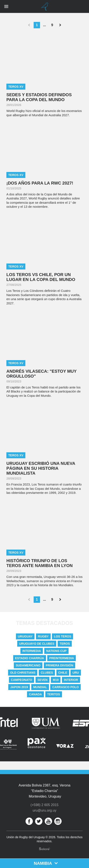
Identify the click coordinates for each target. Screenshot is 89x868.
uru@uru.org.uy (44, 810)
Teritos (54, 694)
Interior (71, 680)
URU (76, 673)
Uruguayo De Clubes (37, 644)
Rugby (43, 636)
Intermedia (32, 651)
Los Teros (62, 636)
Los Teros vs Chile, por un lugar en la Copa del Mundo (41, 277)
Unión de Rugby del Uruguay (44, 7)
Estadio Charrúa (30, 658)
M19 (56, 680)
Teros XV (16, 87)
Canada (35, 694)
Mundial (40, 687)
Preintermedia (62, 658)
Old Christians (23, 673)
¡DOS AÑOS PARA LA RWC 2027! (40, 183)
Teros (65, 644)
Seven (42, 680)
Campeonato (22, 680)
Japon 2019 (19, 687)
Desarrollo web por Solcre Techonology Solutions (45, 849)
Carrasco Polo (65, 687)
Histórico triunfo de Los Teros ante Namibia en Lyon (39, 563)
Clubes (47, 673)
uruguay (25, 636)
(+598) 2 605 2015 (44, 805)
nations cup (56, 651)
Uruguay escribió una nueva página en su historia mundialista (41, 468)
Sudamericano (28, 665)
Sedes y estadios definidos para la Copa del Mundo (39, 97)
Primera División (60, 665)
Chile (63, 673)
